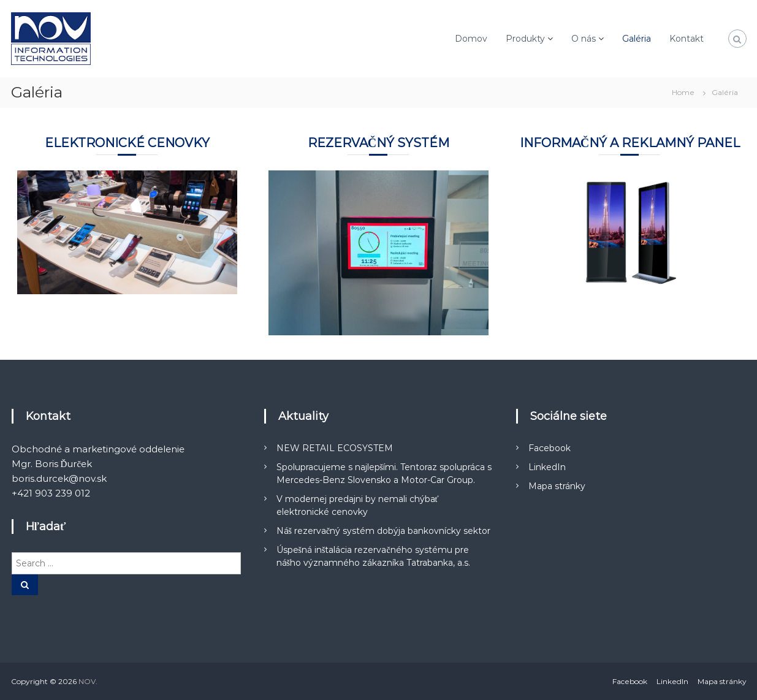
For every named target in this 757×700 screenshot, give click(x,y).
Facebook (550, 448)
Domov (471, 39)
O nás (584, 39)
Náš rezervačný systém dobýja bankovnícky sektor (384, 531)
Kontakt (687, 39)
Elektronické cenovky (127, 143)
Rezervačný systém (378, 143)
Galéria (637, 39)
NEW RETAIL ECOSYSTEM (335, 448)
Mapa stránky (557, 486)
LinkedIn (547, 467)
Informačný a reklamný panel (630, 143)
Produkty (525, 39)
